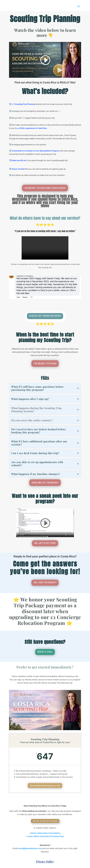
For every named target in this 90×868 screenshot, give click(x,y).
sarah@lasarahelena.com (30, 848)
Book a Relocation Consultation (46, 833)
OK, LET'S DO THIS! (45, 543)
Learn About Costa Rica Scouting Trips (46, 836)
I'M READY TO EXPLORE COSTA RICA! (45, 188)
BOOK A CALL (45, 652)
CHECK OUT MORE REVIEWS (45, 316)
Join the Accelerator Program (45, 821)
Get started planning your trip (45, 786)
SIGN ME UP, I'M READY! (45, 483)
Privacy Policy (45, 861)
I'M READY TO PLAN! (45, 363)
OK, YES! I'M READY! (45, 582)
